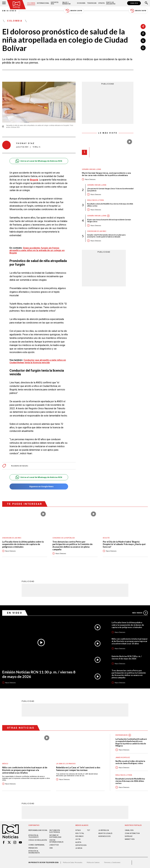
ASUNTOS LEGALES (105, 833)
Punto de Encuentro (111, 3)
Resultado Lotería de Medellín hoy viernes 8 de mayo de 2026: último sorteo (110, 205)
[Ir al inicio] (16, 5)
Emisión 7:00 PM (138, 11)
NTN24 (78, 830)
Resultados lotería (95, 200)
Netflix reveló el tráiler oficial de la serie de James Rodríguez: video (130, 762)
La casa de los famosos (66, 764)
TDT (89, 830)
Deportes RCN (55, 3)
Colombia (31, 3)
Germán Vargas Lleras (91, 169)
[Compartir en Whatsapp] (143, 48)
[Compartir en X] (143, 41)
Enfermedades (122, 735)
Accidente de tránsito (20, 466)
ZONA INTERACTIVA (132, 833)
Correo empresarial (37, 845)
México (5, 764)
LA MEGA (79, 848)
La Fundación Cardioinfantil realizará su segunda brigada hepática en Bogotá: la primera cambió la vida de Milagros (131, 742)
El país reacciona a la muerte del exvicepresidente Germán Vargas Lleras (109, 221)
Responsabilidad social (38, 830)
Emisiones (10, 11)
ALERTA (78, 842)
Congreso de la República (64, 538)
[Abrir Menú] (4, 3)
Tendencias (92, 3)
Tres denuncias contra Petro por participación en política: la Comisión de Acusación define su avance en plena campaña (73, 546)
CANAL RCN (134, 3)
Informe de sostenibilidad (55, 836)
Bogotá (34, 180)
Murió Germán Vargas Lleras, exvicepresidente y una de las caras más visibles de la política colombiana (106, 174)
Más (140, 613)
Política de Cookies (93, 863)
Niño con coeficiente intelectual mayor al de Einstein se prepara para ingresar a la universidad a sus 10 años (130, 641)
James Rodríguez (123, 758)
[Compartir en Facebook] (143, 34)
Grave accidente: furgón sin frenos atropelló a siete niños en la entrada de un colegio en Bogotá (37, 250)
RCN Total (80, 833)
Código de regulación (38, 840)
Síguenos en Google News (39, 486)
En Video (15, 613)
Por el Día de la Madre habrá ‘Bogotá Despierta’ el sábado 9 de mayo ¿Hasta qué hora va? (124, 544)
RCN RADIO (79, 836)
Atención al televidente (33, 836)
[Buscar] (146, 3)
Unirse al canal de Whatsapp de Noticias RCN (39, 161)
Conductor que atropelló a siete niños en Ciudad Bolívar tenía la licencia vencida (38, 361)
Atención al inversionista (34, 852)
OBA (51, 848)
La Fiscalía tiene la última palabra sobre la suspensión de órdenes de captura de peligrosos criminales (23, 544)
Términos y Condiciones (112, 863)
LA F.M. (78, 839)
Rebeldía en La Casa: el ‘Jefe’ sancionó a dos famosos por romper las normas (78, 769)
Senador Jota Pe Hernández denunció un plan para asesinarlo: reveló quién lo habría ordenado (106, 236)
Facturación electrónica (55, 831)
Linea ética (54, 845)
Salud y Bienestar (66, 3)
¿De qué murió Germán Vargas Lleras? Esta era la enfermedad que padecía (110, 189)
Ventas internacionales (56, 841)
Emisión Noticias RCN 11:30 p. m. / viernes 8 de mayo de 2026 (39, 674)
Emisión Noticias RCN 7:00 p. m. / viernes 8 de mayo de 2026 (127, 657)
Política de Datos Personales (73, 863)
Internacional (43, 3)
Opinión (101, 3)
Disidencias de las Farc (97, 231)
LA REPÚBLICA (104, 830)
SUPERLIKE (129, 836)
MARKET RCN (130, 839)
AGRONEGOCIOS (104, 836)
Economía (81, 3)
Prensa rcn (33, 848)
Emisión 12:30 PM (74, 11)
